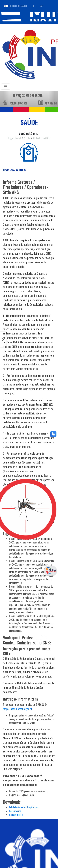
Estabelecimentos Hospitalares (24, 807)
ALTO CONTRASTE (18, 6)
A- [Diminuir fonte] (34, 6)
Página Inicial (14, 138)
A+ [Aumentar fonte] (42, 6)
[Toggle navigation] (6, 87)
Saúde (27, 138)
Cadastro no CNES (42, 138)
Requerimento (16, 815)
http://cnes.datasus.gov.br (18, 709)
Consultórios (15, 811)
